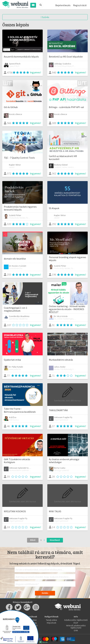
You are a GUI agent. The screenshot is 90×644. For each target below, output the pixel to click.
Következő (55, 540)
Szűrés (45, 17)
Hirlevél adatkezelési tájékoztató (76, 627)
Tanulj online (51, 620)
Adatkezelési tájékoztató (76, 620)
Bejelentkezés (63, 5)
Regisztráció (80, 5)
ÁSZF (76, 623)
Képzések (52, 623)
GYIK (76, 630)
